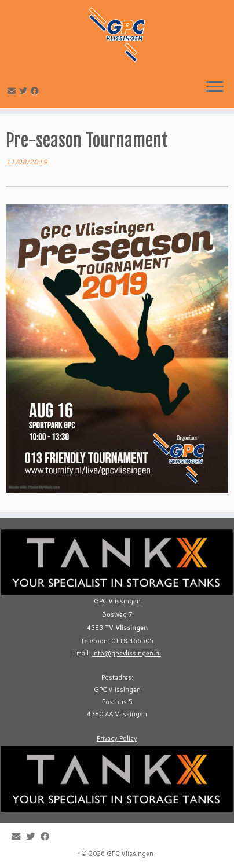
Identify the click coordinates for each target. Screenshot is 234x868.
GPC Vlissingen (130, 854)
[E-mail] (13, 91)
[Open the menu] (215, 87)
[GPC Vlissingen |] (117, 35)
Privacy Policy (117, 738)
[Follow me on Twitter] (25, 91)
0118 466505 (132, 641)
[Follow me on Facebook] (36, 91)
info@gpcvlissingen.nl (127, 653)
